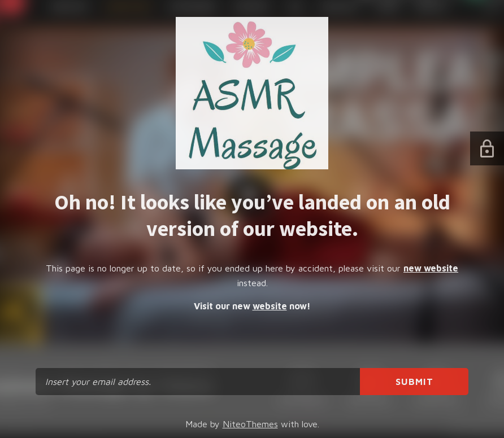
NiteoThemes (250, 424)
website (270, 306)
